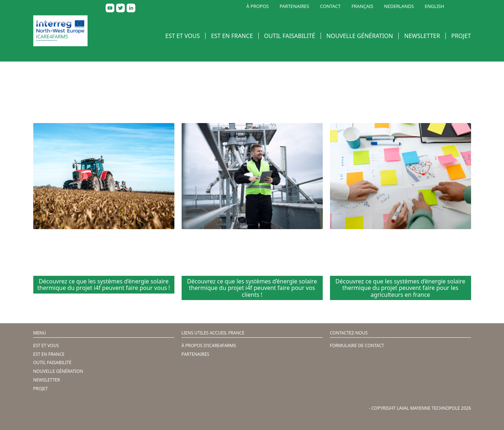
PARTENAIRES (295, 6)
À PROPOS (258, 6)
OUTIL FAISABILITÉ (290, 36)
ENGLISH (435, 6)
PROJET (461, 36)
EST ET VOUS (183, 36)
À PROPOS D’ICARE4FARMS (209, 345)
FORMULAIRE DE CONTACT (357, 345)
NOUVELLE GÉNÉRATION (360, 36)
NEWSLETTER (422, 36)
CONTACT (331, 6)
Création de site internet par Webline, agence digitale (97, 413)
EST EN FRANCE (232, 36)
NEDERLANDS (399, 6)
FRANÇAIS (362, 6)
